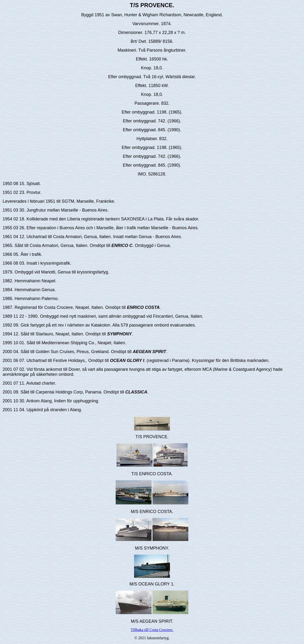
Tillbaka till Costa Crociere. (152, 630)
